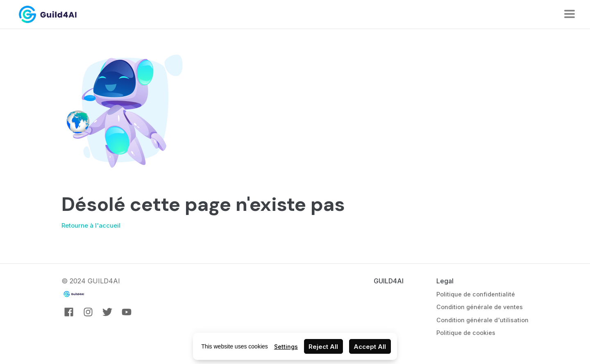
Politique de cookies (466, 333)
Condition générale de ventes (480, 307)
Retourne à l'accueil (91, 225)
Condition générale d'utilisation (482, 320)
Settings (286, 347)
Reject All (323, 347)
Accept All (370, 347)
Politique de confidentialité (476, 294)
